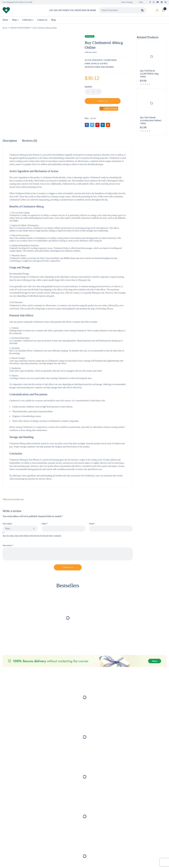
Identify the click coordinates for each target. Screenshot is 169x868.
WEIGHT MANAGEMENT (20, 29)
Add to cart (117, 93)
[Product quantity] (93, 93)
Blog (141, 2)
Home (5, 29)
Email (92, 515)
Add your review (91, 54)
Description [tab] (10, 132)
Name (45, 515)
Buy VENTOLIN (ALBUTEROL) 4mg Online (149, 75)
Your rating (8, 515)
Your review (8, 537)
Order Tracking (127, 2)
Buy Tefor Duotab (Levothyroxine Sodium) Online (151, 122)
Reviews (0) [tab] (30, 132)
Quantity (88, 88)
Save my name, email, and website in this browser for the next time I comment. (32, 528)
